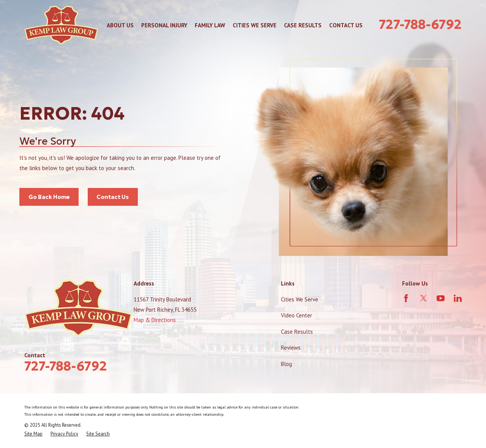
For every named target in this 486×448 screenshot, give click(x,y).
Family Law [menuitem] (210, 25)
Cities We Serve (300, 299)
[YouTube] (441, 298)
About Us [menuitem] (120, 25)
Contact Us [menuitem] (346, 25)
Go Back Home (49, 197)
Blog (286, 364)
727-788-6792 (420, 24)
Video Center (297, 315)
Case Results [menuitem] (303, 25)
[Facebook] (406, 298)
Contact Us (113, 197)
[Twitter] (424, 298)
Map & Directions (155, 320)
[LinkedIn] (458, 298)
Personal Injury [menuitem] (164, 25)
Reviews (291, 348)
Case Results (297, 332)
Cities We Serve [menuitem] (255, 25)
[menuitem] (33, 434)
